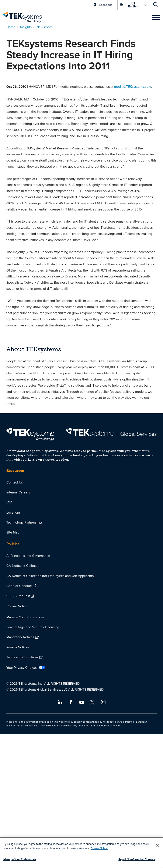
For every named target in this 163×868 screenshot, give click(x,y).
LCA (9, 502)
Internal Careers (18, 492)
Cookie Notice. (99, 848)
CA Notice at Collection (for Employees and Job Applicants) (50, 576)
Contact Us (15, 482)
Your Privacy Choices (22, 667)
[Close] (157, 845)
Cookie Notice (17, 606)
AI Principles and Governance (28, 556)
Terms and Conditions (22, 657)
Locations (13, 512)
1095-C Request (18, 596)
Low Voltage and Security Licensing (33, 627)
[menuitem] (81, 482)
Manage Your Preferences (25, 617)
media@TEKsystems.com (133, 86)
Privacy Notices (18, 647)
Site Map (13, 532)
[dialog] (81, 853)
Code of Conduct (19, 586)
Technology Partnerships (25, 522)
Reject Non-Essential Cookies (137, 859)
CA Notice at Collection (24, 566)
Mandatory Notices (20, 637)
